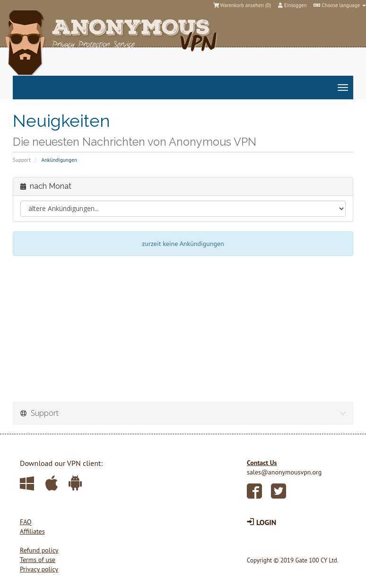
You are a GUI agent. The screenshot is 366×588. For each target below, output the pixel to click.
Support (22, 160)
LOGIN (261, 522)
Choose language (340, 5)
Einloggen (292, 5)
